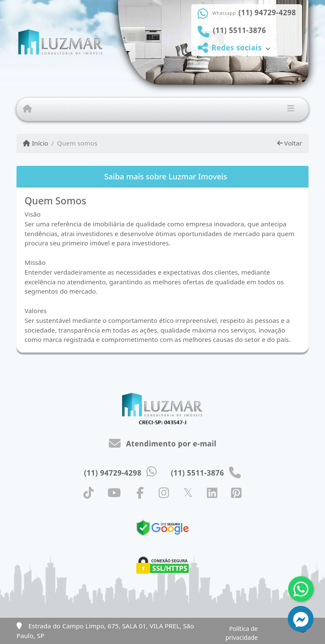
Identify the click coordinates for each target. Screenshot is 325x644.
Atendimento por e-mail (163, 444)
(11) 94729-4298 (267, 13)
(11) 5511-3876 (240, 30)
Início (36, 143)
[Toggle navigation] (291, 109)
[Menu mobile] (27, 109)
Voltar (290, 143)
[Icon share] (89, 493)
